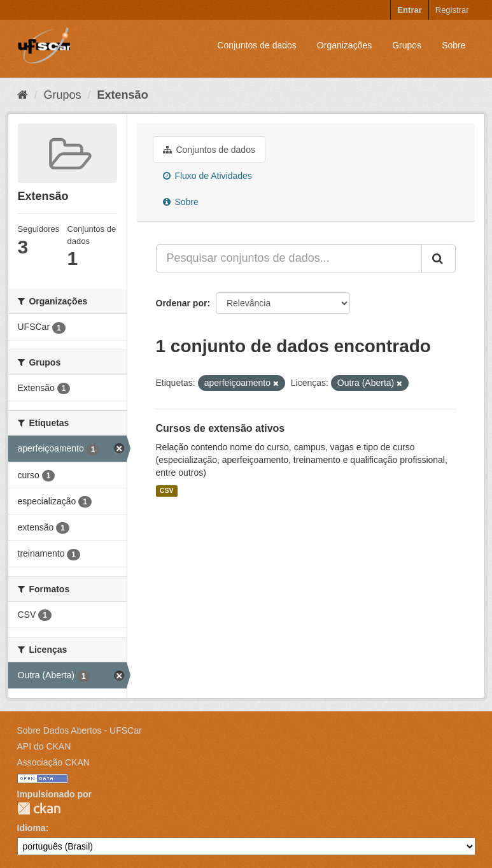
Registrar (452, 10)
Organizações (344, 45)
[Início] (23, 95)
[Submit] (439, 259)
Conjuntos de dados (257, 45)
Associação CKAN (53, 762)
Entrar (409, 10)
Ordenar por (182, 303)
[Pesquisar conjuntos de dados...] (289, 259)
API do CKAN (44, 746)
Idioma (32, 828)
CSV (167, 491)
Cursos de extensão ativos (221, 428)
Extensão (123, 95)
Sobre (453, 45)
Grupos (407, 45)
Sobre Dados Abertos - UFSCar (80, 730)
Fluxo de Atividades (207, 176)
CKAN (39, 808)
